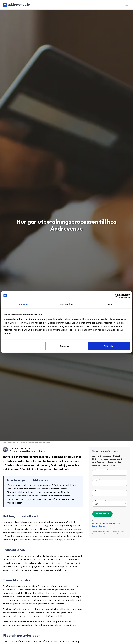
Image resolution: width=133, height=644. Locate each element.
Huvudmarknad (100, 503)
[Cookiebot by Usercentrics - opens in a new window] (117, 296)
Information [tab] (67, 304)
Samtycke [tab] (23, 304)
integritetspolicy (99, 528)
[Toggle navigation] (127, 6)
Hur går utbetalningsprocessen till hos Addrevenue (33, 445)
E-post (97, 482)
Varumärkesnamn (101, 472)
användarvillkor (111, 525)
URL (96, 492)
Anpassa (66, 346)
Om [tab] (110, 304)
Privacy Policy (97, 536)
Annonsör (11, 445)
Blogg (5, 445)
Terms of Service (109, 536)
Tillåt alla (109, 346)
